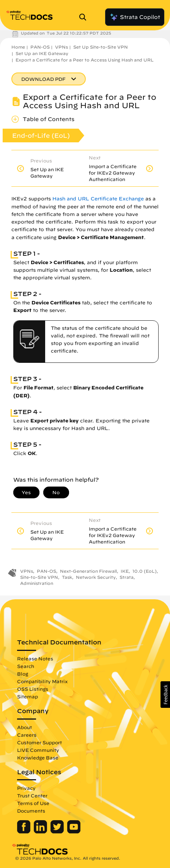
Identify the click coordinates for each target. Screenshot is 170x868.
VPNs (61, 47)
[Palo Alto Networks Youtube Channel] (74, 832)
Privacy (26, 788)
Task (67, 577)
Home (18, 47)
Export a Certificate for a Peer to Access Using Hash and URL (85, 60)
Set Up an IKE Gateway (42, 53)
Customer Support (39, 742)
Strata (127, 577)
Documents (31, 811)
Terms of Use (33, 803)
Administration (37, 583)
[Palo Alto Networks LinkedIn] (41, 832)
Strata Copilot (135, 17)
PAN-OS (40, 47)
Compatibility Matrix (42, 681)
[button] (165, 695)
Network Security (96, 577)
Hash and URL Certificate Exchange (98, 199)
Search (26, 666)
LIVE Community (38, 750)
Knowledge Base (38, 758)
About (24, 727)
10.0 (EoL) (145, 571)
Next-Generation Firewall (88, 571)
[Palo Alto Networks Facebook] (24, 832)
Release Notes (35, 658)
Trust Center (32, 796)
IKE (125, 571)
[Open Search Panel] (85, 17)
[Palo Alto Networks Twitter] (58, 832)
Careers (27, 735)
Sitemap (28, 696)
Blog (23, 674)
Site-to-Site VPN (39, 577)
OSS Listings (33, 689)
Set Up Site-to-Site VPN (101, 47)
